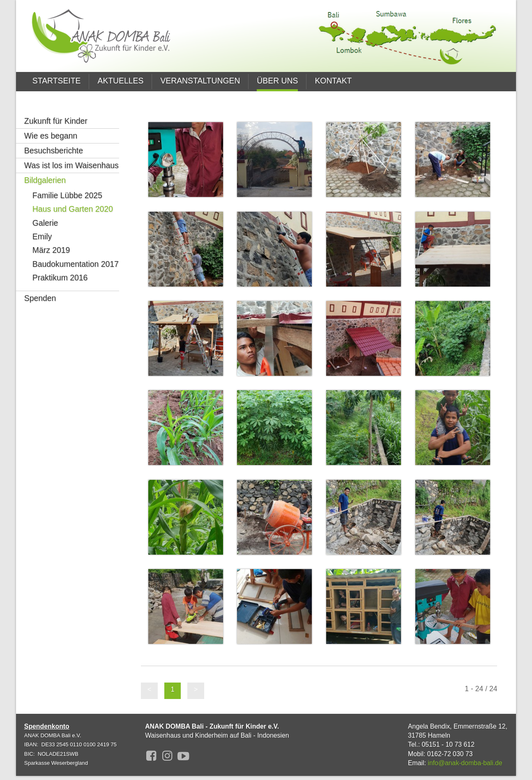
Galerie (45, 211)
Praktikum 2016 (60, 265)
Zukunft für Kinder (56, 109)
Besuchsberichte (54, 138)
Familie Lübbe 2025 (67, 183)
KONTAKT (333, 81)
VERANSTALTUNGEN (200, 81)
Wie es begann (51, 123)
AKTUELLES (120, 81)
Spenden (40, 286)
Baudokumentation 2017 (76, 252)
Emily (42, 224)
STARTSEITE (57, 81)
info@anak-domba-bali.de (465, 763)
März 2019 (51, 238)
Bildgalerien (45, 168)
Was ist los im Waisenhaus (71, 153)
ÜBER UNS (277, 81)
